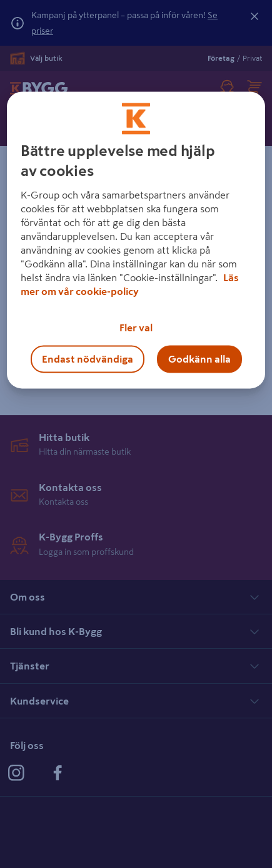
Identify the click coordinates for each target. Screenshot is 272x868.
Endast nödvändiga (88, 359)
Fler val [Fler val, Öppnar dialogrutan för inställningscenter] (136, 328)
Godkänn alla (199, 359)
